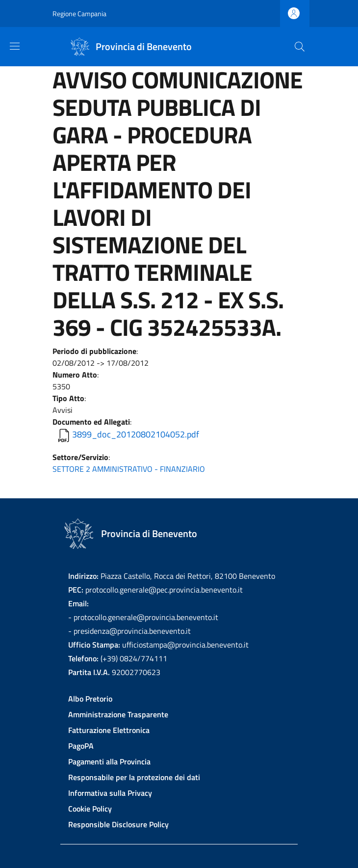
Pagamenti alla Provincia (109, 761)
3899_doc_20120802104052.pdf (136, 434)
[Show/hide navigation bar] (15, 46)
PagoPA (81, 746)
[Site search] (300, 47)
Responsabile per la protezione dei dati (134, 777)
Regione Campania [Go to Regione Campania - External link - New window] (79, 14)
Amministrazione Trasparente (118, 714)
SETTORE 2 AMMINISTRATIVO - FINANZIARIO (129, 469)
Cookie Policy (90, 809)
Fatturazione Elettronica (109, 730)
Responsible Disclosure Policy (118, 824)
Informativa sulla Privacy (110, 793)
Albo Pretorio (90, 699)
